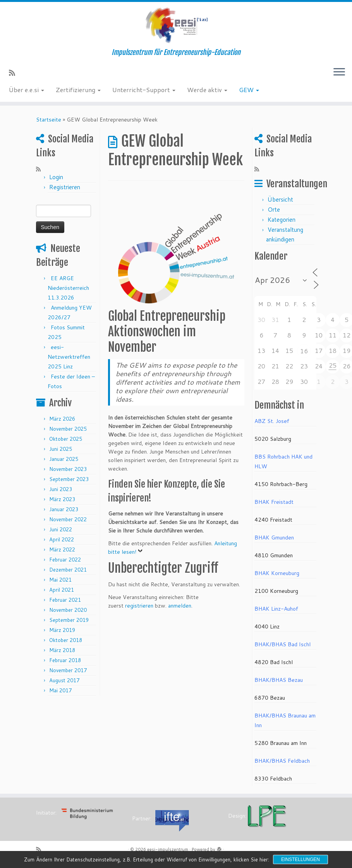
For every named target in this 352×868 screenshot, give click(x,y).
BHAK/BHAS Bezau (279, 680)
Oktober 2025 (66, 439)
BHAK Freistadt (274, 502)
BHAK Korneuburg (277, 573)
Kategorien (282, 220)
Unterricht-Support (144, 90)
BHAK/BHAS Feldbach (282, 761)
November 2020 (68, 610)
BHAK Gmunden (274, 538)
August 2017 (64, 680)
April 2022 (62, 539)
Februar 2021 (65, 600)
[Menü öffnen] (339, 72)
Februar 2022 (65, 560)
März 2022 (62, 550)
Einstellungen (300, 859)
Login (56, 177)
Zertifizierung (78, 90)
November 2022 (68, 519)
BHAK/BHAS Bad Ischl (282, 644)
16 (304, 351)
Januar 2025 (64, 459)
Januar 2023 (64, 509)
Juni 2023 (61, 489)
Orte (274, 210)
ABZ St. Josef (272, 421)
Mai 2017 (60, 690)
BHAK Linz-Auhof (276, 609)
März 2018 (62, 650)
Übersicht (280, 199)
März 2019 (62, 630)
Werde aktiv (207, 90)
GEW (249, 90)
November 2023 (68, 469)
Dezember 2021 (68, 570)
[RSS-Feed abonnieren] (15, 73)
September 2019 (69, 620)
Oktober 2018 (66, 640)
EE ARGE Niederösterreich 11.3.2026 (68, 288)
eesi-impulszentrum (168, 849)
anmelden (180, 606)
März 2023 (62, 499)
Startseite (49, 120)
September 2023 (69, 479)
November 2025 (68, 429)
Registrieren (65, 187)
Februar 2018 (65, 660)
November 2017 (68, 670)
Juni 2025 (61, 449)
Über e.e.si (27, 90)
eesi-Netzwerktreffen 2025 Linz (69, 357)
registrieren (139, 606)
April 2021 (62, 590)
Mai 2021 (60, 580)
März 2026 (62, 419)
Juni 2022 (61, 529)
